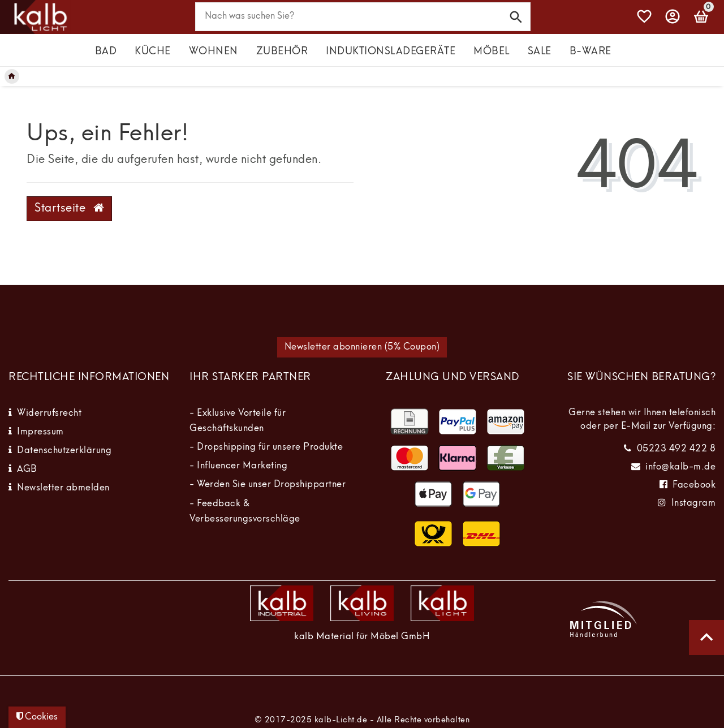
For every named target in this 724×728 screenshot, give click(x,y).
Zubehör (282, 52)
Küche (153, 52)
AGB (27, 469)
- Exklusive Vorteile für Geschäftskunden (238, 421)
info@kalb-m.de (680, 467)
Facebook (694, 485)
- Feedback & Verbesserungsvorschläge (245, 512)
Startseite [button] (69, 208)
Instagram (694, 503)
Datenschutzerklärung (64, 451)
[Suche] (516, 16)
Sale (540, 52)
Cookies (37, 717)
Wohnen (214, 52)
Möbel (492, 52)
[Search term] (363, 17)
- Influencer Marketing (238, 466)
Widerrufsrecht (49, 413)
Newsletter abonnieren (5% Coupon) (362, 347)
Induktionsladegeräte (391, 52)
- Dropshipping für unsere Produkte (266, 447)
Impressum (40, 432)
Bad (106, 52)
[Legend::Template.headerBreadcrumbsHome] (12, 76)
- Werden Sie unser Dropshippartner (268, 485)
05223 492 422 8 (676, 449)
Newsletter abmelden (63, 488)
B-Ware (591, 52)
